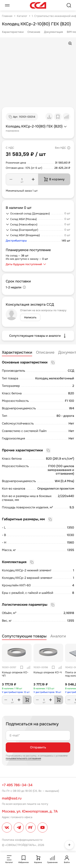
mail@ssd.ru (12, 798)
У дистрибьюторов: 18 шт (47, 692)
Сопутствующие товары (24, 636)
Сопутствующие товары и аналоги (38, 336)
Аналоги (58, 636)
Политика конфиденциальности (22, 840)
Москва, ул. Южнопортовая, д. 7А (30, 811)
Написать (30, 317)
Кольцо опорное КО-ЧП (15, 674)
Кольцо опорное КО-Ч (48, 672)
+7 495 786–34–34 (17, 785)
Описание (34, 32)
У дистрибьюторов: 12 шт (16, 692)
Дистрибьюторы (16, 241)
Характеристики (13, 32)
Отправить (38, 747)
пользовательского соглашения (23, 758)
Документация (54, 32)
